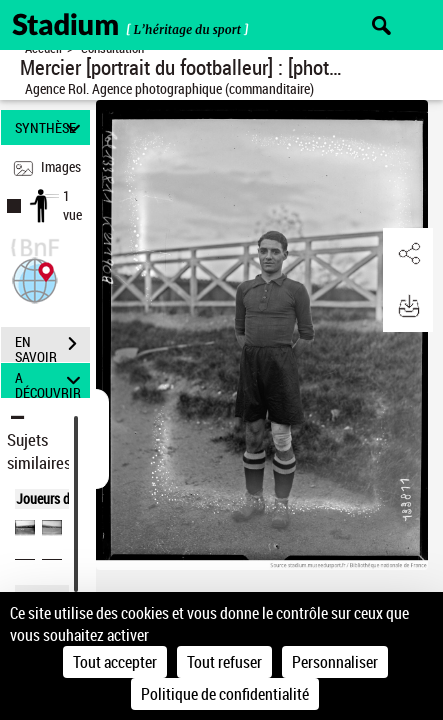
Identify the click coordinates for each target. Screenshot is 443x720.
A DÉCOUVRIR (50, 380)
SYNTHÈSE (50, 127)
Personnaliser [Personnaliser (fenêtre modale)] (335, 662)
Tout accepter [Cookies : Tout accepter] (115, 662)
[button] (35, 278)
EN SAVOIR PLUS (52, 346)
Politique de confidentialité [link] (225, 694)
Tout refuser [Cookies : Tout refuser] (224, 662)
